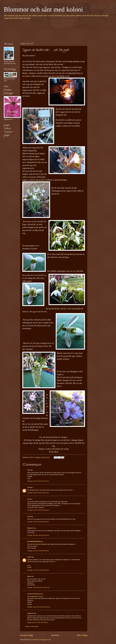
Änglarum (30, 613)
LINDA (29, 557)
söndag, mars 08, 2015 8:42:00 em (38, 535)
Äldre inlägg (82, 635)
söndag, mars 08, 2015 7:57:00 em (38, 481)
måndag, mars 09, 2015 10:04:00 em (39, 607)
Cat (28, 499)
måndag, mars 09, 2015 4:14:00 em (38, 587)
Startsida (55, 635)
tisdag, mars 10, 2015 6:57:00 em (38, 622)
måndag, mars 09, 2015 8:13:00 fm (38, 570)
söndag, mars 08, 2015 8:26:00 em (38, 522)
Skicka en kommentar (32, 626)
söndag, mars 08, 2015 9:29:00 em (38, 551)
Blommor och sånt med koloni (43, 9)
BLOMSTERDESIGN (34, 541)
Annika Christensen (34, 594)
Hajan (29, 576)
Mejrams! (30, 528)
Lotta (29, 516)
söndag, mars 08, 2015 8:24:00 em (38, 510)
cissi (29, 487)
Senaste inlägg (27, 635)
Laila (29, 470)
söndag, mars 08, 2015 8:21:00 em (38, 493)
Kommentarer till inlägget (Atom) (41, 640)
